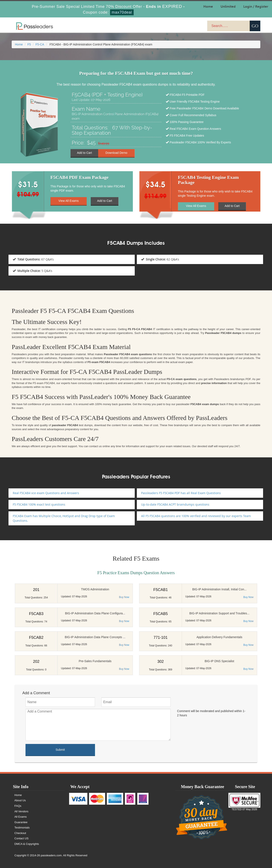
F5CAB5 (160, 614)
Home (19, 44)
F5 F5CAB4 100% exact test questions (39, 504)
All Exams (21, 817)
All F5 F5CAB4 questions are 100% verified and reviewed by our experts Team (196, 516)
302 (160, 662)
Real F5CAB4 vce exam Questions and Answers (46, 493)
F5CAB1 (160, 590)
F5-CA (40, 44)
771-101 (160, 638)
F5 (29, 44)
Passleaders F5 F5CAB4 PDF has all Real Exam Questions (181, 493)
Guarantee (21, 822)
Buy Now (124, 597)
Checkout (20, 833)
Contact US (21, 838)
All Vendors (21, 811)
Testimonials (22, 828)
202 (36, 662)
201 (36, 590)
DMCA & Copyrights (27, 844)
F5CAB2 (36, 638)
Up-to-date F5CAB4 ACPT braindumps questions (175, 504)
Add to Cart (84, 153)
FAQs (18, 806)
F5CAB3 (36, 614)
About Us (20, 800)
